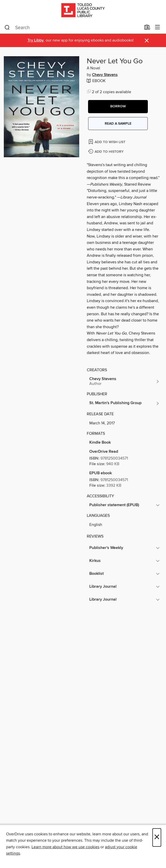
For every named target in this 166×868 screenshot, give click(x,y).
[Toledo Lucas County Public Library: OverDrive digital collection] (83, 11)
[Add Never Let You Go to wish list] (107, 142)
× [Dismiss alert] (147, 41)
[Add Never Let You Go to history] (106, 152)
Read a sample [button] (118, 124)
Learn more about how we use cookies (65, 847)
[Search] (7, 28)
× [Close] (157, 837)
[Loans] (147, 28)
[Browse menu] (158, 27)
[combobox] (73, 28)
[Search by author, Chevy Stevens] (124, 381)
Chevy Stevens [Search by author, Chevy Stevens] (105, 75)
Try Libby (36, 40)
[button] (118, 107)
